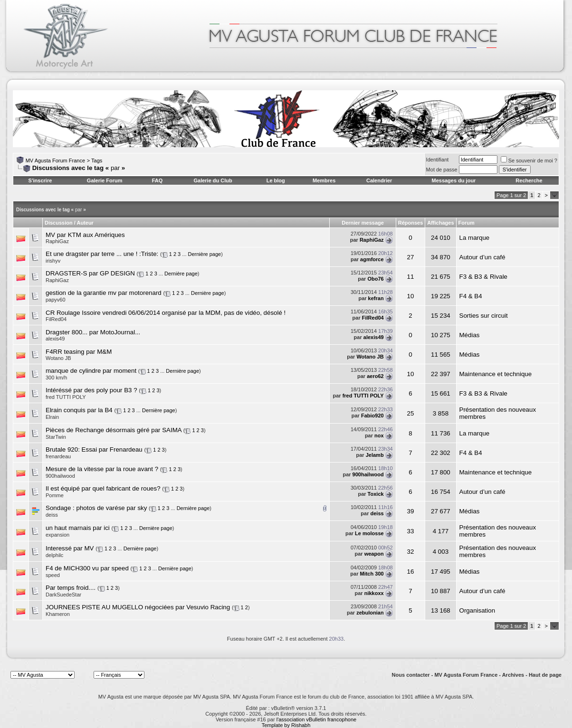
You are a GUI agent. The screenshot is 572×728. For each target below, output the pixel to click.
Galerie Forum (105, 180)
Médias (470, 335)
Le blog (276, 180)
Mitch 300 (372, 574)
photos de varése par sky (111, 508)
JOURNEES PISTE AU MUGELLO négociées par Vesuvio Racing (138, 607)
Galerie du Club (213, 180)
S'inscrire (40, 180)
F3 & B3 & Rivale (483, 277)
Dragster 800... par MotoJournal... (93, 332)
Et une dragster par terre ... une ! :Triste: (102, 254)
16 (411, 572)
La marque (475, 238)
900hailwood (60, 476)
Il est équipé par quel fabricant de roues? (103, 488)
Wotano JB (370, 357)
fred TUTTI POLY (363, 396)
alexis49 (374, 337)
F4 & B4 (471, 296)
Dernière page (205, 254)
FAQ (157, 180)
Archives (513, 675)
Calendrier (379, 180)
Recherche (529, 180)
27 (411, 257)
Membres (324, 180)
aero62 (375, 376)
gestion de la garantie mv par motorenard (104, 293)
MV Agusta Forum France (55, 161)
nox (379, 435)
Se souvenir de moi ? (529, 161)
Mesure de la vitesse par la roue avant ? (102, 469)
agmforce (372, 259)
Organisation (477, 610)
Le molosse (369, 533)
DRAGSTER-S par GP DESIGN (90, 273)
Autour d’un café (482, 257)
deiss (377, 513)
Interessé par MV (70, 548)
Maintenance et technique (496, 374)
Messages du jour (453, 180)
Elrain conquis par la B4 (79, 410)
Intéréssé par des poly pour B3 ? (91, 390)
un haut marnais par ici (78, 528)
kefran (376, 298)
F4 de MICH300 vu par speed (87, 568)
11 (411, 277)
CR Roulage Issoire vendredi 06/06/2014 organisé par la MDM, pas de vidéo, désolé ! (166, 313)
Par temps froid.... (71, 588)
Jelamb (375, 455)
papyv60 (56, 300)
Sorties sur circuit (484, 316)
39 (411, 511)
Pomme (55, 495)
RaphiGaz (57, 241)
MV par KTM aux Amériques (85, 235)
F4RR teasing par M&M (79, 352)
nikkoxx (374, 593)
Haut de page (545, 675)
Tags (97, 161)
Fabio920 (372, 416)
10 (411, 296)
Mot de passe (442, 170)
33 (411, 531)
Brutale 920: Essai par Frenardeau (94, 449)
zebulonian (370, 613)
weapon (374, 554)
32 (411, 552)
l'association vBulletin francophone (316, 719)
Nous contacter (411, 675)
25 (411, 413)
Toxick (376, 494)
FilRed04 (373, 318)
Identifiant (438, 160)
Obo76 (375, 279)
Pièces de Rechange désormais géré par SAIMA (114, 430)
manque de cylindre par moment (91, 371)
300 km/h (56, 378)
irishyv (53, 261)
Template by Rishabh (286, 725)
